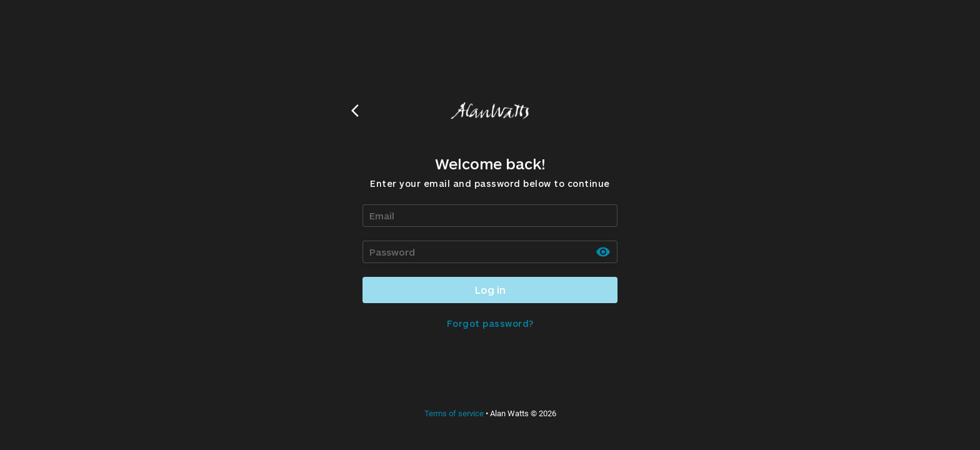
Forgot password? (490, 323)
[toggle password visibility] (603, 252)
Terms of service (454, 413)
